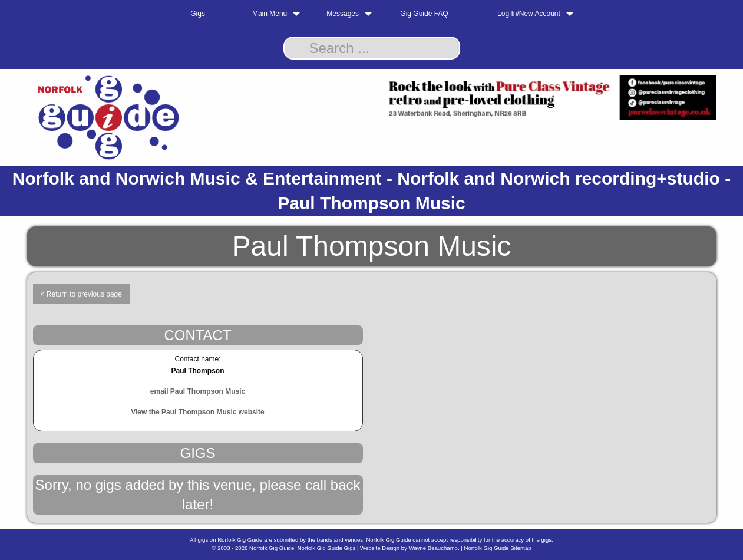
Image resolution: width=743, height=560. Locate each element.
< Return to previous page (81, 294)
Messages (343, 14)
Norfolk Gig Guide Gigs (327, 548)
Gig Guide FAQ (424, 14)
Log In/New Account (529, 14)
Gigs (198, 14)
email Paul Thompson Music (198, 391)
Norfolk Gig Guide (272, 548)
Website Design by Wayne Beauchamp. (410, 548)
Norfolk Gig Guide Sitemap (497, 548)
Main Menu (270, 14)
